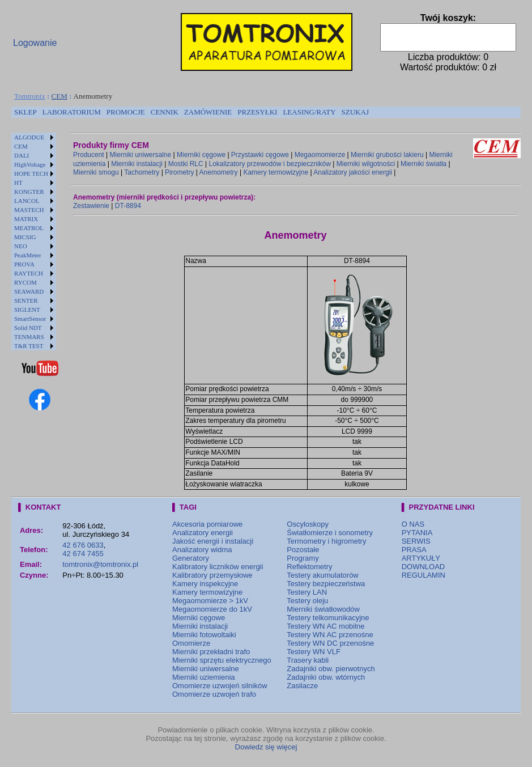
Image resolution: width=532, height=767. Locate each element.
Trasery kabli (308, 660)
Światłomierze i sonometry (330, 533)
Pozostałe (303, 550)
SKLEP (25, 112)
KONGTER (29, 192)
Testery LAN (307, 592)
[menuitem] (25, 112)
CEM (59, 96)
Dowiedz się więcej (266, 747)
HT (18, 183)
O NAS (413, 524)
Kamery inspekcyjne (205, 584)
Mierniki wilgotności (366, 164)
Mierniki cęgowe (201, 155)
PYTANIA (417, 533)
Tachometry (142, 172)
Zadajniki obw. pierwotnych (331, 669)
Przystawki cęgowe (260, 155)
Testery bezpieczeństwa (326, 584)
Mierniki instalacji (137, 164)
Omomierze (191, 643)
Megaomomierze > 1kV (210, 601)
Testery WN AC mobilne (325, 626)
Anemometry (219, 172)
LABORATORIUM (72, 112)
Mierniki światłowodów (323, 609)
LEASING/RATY (309, 112)
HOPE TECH (31, 173)
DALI (22, 155)
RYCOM (25, 282)
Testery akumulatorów (322, 575)
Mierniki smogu (96, 172)
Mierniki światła (424, 164)
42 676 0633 (83, 545)
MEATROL (29, 228)
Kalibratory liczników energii (218, 567)
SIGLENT (27, 310)
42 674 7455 (83, 554)
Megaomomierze (320, 155)
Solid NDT (28, 328)
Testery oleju (307, 601)
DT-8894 (128, 206)
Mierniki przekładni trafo (211, 652)
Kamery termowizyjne (276, 172)
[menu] (34, 241)
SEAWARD (29, 291)
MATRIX (26, 219)
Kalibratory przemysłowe (212, 575)
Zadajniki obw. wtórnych (326, 677)
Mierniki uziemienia (204, 677)
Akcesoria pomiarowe (207, 524)
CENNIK (165, 112)
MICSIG (25, 237)
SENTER (26, 300)
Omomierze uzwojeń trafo (214, 694)
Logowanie (35, 43)
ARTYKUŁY (421, 558)
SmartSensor (30, 319)
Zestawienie (91, 206)
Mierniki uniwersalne (141, 155)
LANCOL (27, 201)
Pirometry (179, 172)
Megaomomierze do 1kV (212, 609)
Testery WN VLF (314, 652)
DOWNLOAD (424, 567)
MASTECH (29, 210)
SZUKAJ (355, 112)
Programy (303, 558)
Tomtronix (30, 96)
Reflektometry (309, 567)
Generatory (191, 558)
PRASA (414, 550)
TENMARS (29, 337)
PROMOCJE (126, 112)
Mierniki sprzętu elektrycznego (222, 660)
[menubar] (191, 112)
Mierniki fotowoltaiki (204, 635)
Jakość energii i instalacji (213, 541)
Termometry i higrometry (326, 541)
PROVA (24, 264)
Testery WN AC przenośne (330, 635)
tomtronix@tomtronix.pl (100, 564)
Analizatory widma (202, 550)
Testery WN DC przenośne (330, 643)
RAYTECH (29, 273)
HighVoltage (30, 164)
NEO (21, 246)
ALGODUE (29, 137)
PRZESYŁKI (257, 112)
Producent (89, 155)
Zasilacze (302, 686)
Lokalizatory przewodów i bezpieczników (269, 164)
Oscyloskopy (308, 524)
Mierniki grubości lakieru (387, 155)
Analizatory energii (203, 533)
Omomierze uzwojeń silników (220, 686)
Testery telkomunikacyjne (328, 618)
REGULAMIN (424, 575)
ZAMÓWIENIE (208, 112)
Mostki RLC (186, 164)
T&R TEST (29, 346)
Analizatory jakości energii (353, 172)
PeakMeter (28, 255)
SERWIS (416, 541)
